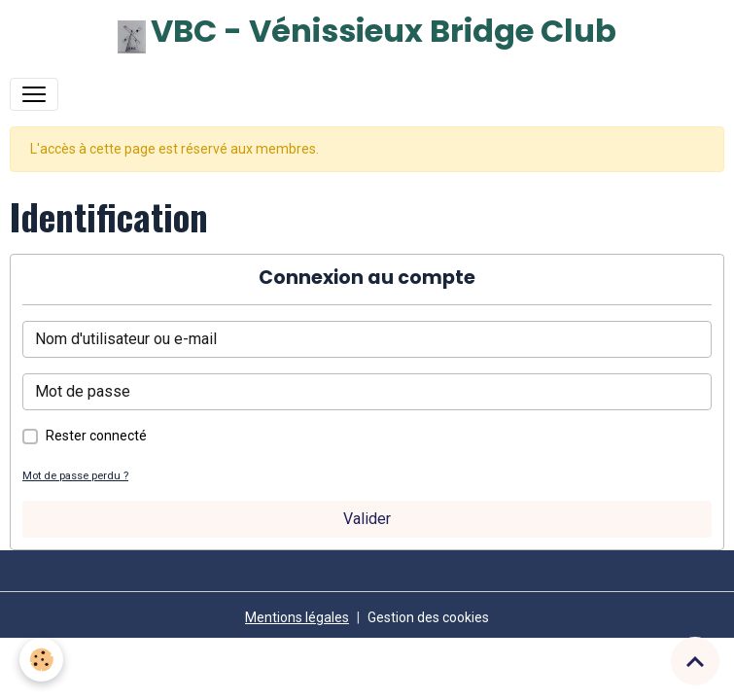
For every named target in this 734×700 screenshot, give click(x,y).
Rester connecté (96, 436)
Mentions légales (297, 617)
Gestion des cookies (428, 617)
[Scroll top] (695, 661)
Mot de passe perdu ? (75, 476)
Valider (367, 519)
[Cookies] (41, 660)
